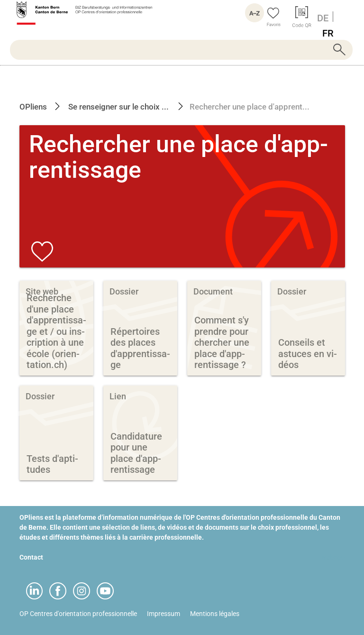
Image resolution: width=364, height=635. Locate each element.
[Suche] (181, 50)
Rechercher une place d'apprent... (250, 107)
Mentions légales (215, 614)
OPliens (33, 107)
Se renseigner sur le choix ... (118, 107)
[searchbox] (181, 50)
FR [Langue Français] (328, 33)
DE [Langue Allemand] (323, 18)
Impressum (164, 614)
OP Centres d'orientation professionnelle (78, 614)
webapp (333, 557)
